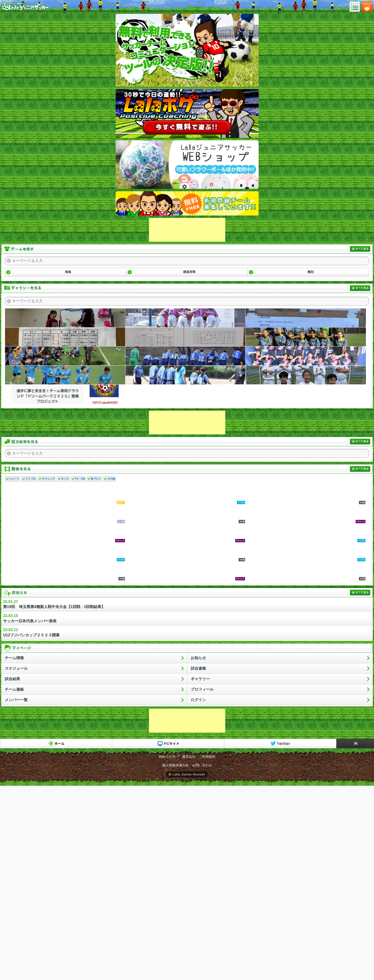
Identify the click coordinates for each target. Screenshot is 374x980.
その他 (111, 479)
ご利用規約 (207, 757)
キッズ (65, 479)
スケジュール (16, 668)
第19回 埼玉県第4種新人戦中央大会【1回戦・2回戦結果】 (187, 604)
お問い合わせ (202, 765)
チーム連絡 (14, 689)
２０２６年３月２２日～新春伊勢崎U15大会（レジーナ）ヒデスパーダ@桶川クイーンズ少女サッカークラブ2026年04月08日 (186, 318)
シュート (14, 479)
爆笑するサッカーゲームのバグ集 (65, 495)
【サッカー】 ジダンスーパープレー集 (306, 571)
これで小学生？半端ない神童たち (186, 552)
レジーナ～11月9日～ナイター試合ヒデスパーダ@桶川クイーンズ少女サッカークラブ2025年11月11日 (65, 356)
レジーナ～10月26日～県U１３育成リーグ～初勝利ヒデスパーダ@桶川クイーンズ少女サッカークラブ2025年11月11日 (186, 356)
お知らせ (198, 658)
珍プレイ (96, 479)
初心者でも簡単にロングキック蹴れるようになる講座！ (306, 514)
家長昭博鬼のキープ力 (186, 571)
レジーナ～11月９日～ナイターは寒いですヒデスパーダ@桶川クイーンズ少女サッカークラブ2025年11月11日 (306, 337)
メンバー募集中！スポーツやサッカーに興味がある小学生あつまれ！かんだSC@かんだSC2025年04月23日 (306, 375)
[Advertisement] (187, 230)
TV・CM (80, 479)
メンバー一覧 (16, 700)
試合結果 (12, 679)
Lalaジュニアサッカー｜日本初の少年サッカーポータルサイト (25, 10)
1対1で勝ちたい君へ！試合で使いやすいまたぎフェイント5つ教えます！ (306, 552)
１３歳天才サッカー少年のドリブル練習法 (186, 495)
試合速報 (198, 668)
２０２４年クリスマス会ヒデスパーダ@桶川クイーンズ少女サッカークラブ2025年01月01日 (306, 394)
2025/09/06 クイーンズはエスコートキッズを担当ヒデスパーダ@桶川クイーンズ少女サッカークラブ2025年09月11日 (306, 356)
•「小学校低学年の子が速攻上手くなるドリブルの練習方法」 (65, 552)
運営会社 (189, 757)
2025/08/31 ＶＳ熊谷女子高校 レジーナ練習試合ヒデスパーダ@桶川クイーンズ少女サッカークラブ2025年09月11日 (186, 375)
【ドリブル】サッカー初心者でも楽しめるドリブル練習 (306, 533)
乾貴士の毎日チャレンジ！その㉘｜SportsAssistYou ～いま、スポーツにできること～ (65, 533)
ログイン (198, 700)
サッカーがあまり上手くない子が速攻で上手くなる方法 (65, 571)
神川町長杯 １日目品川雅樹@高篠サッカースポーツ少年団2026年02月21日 (186, 337)
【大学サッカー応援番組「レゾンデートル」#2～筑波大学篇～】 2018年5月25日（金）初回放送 (65, 514)
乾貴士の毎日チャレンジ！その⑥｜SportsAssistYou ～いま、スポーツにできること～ (186, 533)
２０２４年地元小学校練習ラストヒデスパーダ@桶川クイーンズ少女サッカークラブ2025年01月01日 (186, 394)
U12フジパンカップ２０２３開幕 (187, 632)
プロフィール (202, 689)
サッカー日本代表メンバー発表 (187, 618)
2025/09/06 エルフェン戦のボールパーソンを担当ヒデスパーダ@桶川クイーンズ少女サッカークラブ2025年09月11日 (65, 375)
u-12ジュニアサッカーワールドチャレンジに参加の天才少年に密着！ (186, 514)
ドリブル (31, 479)
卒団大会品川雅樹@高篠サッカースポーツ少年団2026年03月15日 (306, 318)
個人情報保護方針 (175, 765)
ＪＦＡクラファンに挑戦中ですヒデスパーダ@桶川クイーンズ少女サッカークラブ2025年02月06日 (65, 394)
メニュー (356, 7)
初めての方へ (169, 757)
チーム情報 (14, 658)
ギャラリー (200, 679)
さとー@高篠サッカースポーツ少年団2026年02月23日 (65, 337)
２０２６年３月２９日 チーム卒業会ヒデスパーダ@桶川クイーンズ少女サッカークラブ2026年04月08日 (65, 318)
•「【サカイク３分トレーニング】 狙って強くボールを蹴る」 (306, 495)
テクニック (49, 479)
